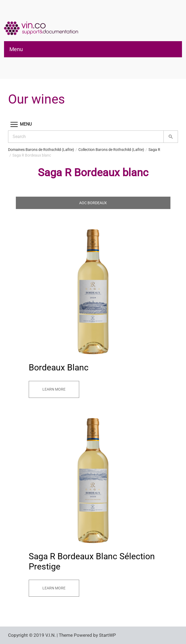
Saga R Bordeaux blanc (32, 155)
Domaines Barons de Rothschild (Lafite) (41, 150)
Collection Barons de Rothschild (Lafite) (111, 150)
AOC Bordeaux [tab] (93, 203)
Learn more (54, 389)
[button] (93, 124)
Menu (16, 49)
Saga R (154, 150)
